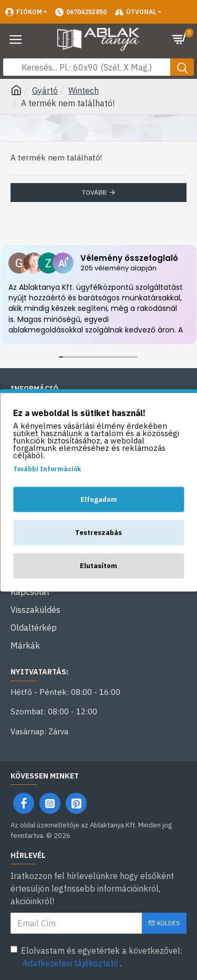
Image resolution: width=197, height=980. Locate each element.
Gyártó (45, 90)
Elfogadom (99, 499)
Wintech (84, 90)
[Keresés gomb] (182, 67)
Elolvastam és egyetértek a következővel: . (96, 957)
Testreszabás (98, 532)
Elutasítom (98, 565)
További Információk (47, 468)
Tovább (94, 192)
